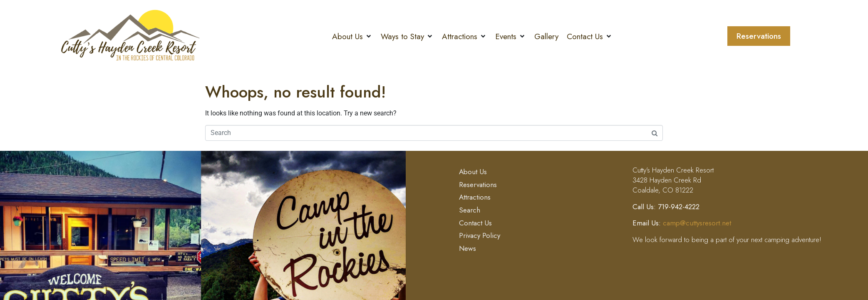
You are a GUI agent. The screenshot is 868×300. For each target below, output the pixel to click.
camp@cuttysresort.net (697, 223)
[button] (352, 36)
